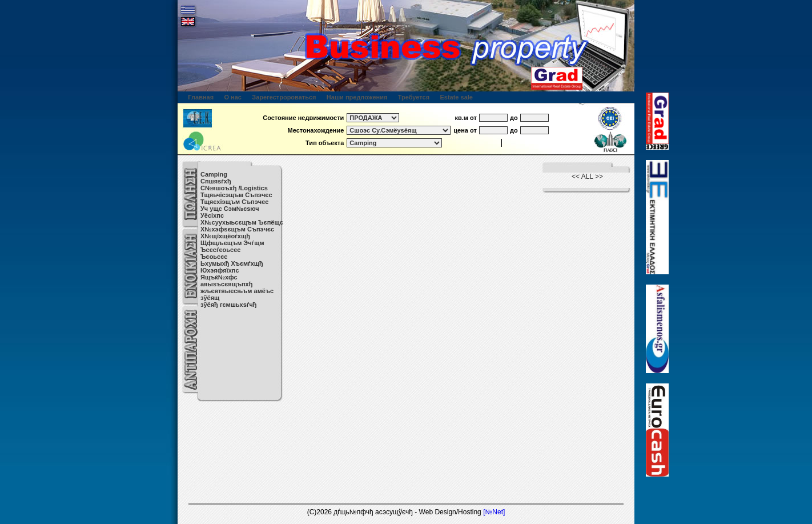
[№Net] (494, 512)
